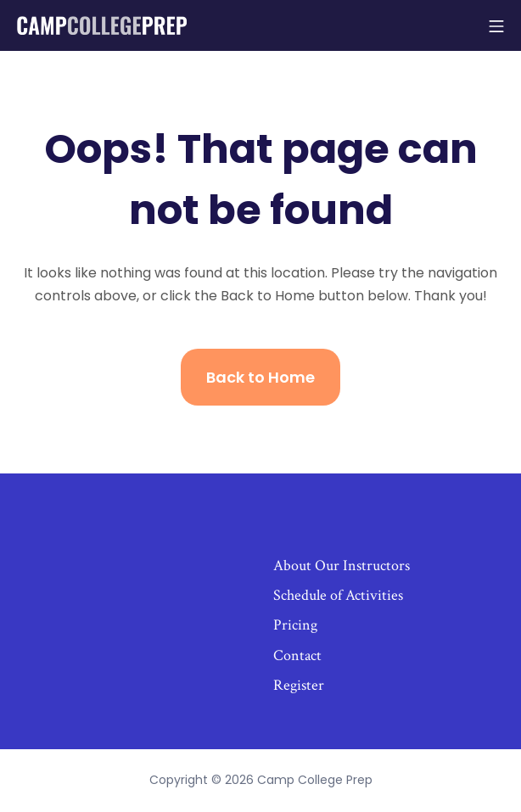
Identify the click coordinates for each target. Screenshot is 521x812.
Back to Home (260, 377)
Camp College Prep (315, 780)
